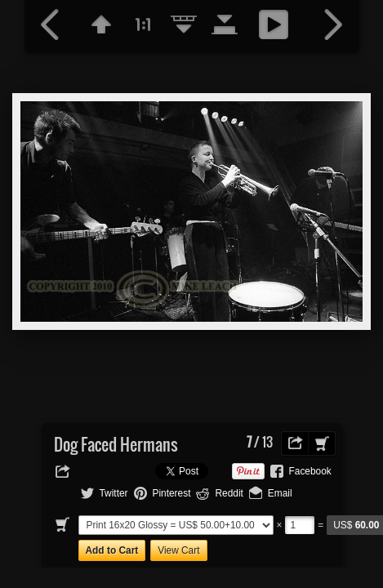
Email (280, 493)
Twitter (114, 493)
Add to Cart (112, 550)
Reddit (229, 493)
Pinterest (172, 493)
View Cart (178, 550)
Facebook (310, 471)
